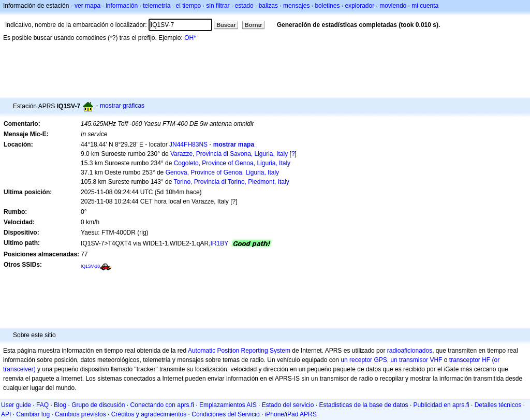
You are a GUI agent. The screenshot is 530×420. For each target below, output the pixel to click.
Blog (60, 405)
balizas (268, 6)
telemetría (157, 6)
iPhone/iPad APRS (291, 414)
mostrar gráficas (122, 106)
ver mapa (87, 6)
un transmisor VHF (416, 360)
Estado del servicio (288, 405)
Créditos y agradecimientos (149, 414)
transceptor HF (470, 360)
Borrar (254, 25)
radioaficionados (410, 351)
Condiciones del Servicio (225, 414)
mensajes (296, 6)
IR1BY (220, 243)
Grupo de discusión (98, 405)
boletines (327, 6)
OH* (190, 38)
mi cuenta (425, 6)
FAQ (42, 405)
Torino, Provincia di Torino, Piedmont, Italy (231, 182)
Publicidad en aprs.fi (441, 405)
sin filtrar (218, 6)
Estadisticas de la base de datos (363, 405)
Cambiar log (33, 414)
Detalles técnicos (498, 405)
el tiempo (189, 6)
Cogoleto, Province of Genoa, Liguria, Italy (232, 163)
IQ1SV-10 (90, 266)
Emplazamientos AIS (228, 405)
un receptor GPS (364, 360)
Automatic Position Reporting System (239, 351)
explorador (359, 6)
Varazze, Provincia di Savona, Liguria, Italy (229, 154)
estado (244, 6)
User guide (16, 405)
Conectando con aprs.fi (162, 405)
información (122, 6)
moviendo (393, 6)
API (6, 414)
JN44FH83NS (188, 144)
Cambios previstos (80, 414)
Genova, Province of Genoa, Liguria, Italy (222, 172)
